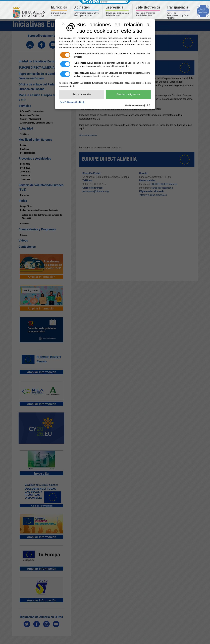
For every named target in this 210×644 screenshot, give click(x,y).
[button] (59, 11)
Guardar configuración (128, 94)
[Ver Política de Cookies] (72, 102)
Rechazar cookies (82, 94)
